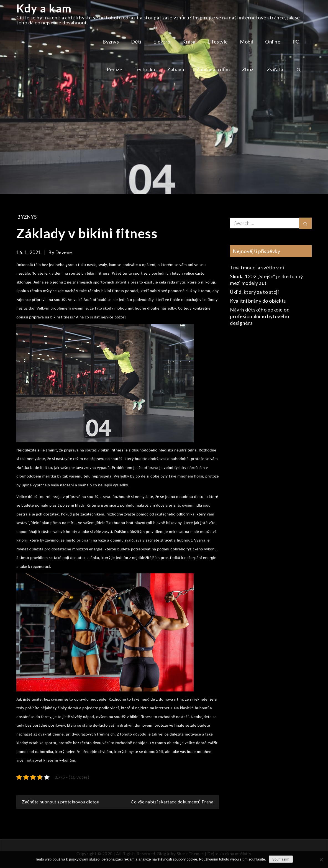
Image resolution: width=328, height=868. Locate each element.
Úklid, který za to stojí (254, 292)
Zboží (248, 69)
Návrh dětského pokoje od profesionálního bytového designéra (260, 316)
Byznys (111, 42)
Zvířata (275, 69)
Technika (145, 69)
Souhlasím (281, 859)
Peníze (114, 69)
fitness (67, 317)
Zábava (175, 69)
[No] (321, 860)
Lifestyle (218, 42)
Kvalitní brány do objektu (258, 301)
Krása (189, 42)
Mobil (247, 42)
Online (273, 42)
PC (296, 42)
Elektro (162, 42)
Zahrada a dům (213, 69)
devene (64, 252)
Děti (136, 42)
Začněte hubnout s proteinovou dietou (61, 802)
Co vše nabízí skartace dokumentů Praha (172, 802)
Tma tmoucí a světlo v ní (257, 267)
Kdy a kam (44, 8)
